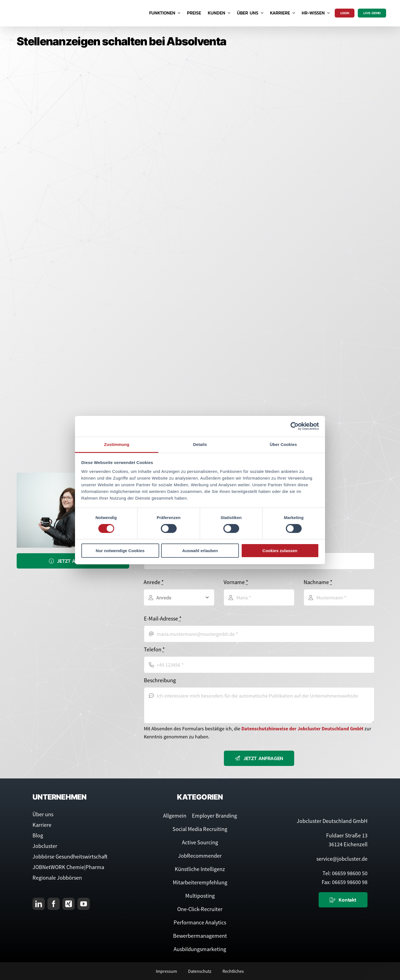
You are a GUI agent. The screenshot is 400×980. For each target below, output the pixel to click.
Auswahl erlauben (200, 551)
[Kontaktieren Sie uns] (343, 900)
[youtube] (84, 904)
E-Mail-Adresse (163, 618)
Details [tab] (200, 444)
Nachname (318, 582)
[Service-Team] (73, 476)
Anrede (154, 582)
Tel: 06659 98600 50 (345, 873)
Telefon (154, 649)
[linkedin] (39, 904)
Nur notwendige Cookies (120, 551)
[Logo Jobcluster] (43, 5)
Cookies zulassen (280, 551)
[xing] (69, 904)
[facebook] (54, 904)
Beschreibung (160, 680)
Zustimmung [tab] (117, 444)
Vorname (236, 582)
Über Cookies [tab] (283, 444)
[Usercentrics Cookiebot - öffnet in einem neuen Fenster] (295, 426)
